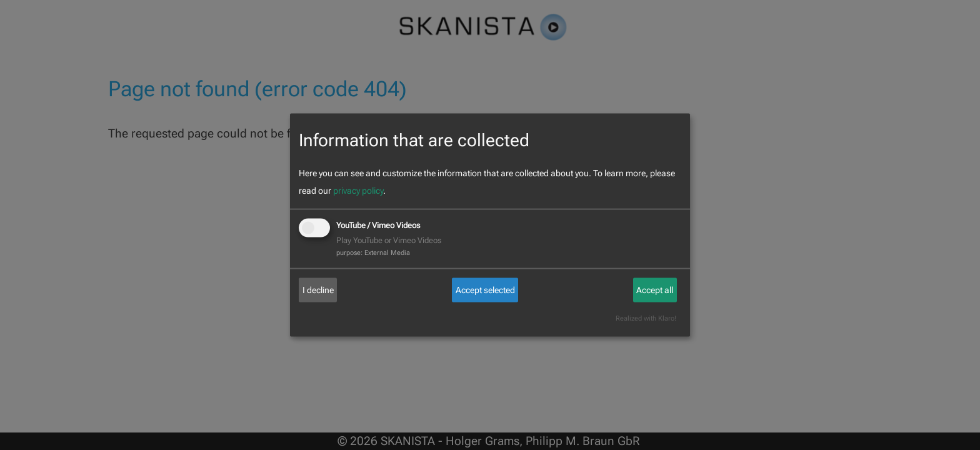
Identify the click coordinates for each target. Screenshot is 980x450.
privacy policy (358, 191)
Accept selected (485, 290)
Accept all (655, 290)
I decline (318, 290)
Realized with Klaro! (646, 318)
